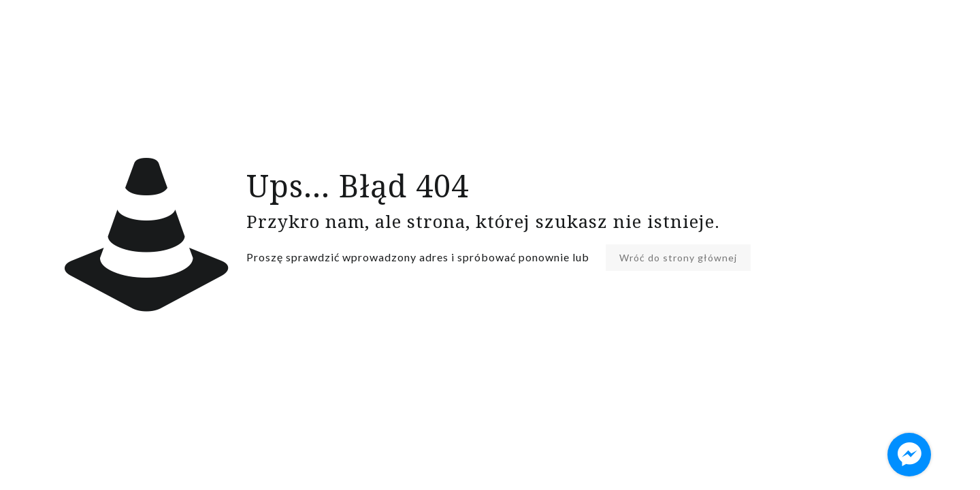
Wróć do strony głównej (678, 258)
